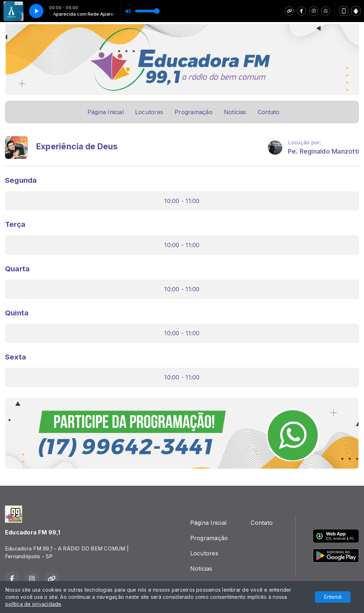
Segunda (21, 180)
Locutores (149, 112)
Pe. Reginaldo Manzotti (323, 151)
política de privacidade (33, 604)
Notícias (235, 112)
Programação (194, 112)
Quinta (17, 313)
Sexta (15, 357)
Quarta (17, 269)
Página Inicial (106, 112)
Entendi (333, 597)
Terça (15, 224)
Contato (269, 112)
